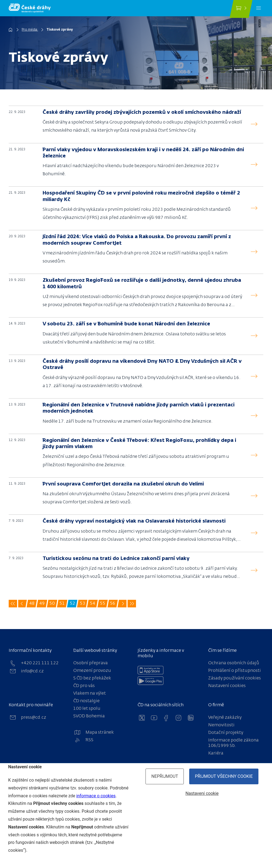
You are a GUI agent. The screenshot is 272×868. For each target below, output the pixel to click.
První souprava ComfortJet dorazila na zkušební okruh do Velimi (123, 484)
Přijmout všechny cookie (224, 776)
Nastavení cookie (202, 793)
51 (63, 604)
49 (43, 604)
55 (103, 604)
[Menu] (259, 8)
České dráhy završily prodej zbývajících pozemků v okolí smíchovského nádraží (142, 112)
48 (33, 604)
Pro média (30, 30)
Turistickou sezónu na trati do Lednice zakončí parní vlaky (116, 559)
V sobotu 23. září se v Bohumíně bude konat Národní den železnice (126, 324)
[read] (254, 124)
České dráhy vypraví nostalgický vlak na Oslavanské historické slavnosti (134, 521)
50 (53, 604)
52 (73, 604)
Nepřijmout (165, 776)
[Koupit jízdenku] (241, 9)
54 (93, 604)
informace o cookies (96, 796)
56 (113, 604)
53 (83, 604)
